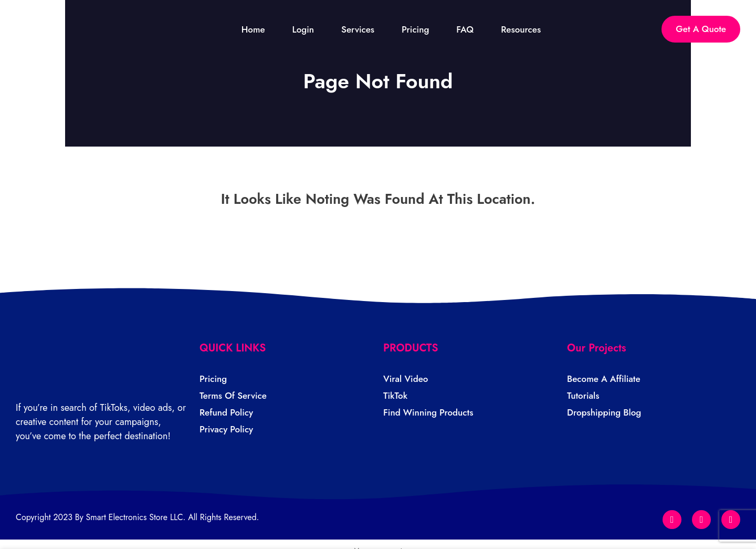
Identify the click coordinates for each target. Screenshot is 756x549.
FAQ (474, 30)
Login (312, 30)
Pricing (424, 30)
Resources (529, 30)
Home (262, 30)
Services (366, 30)
